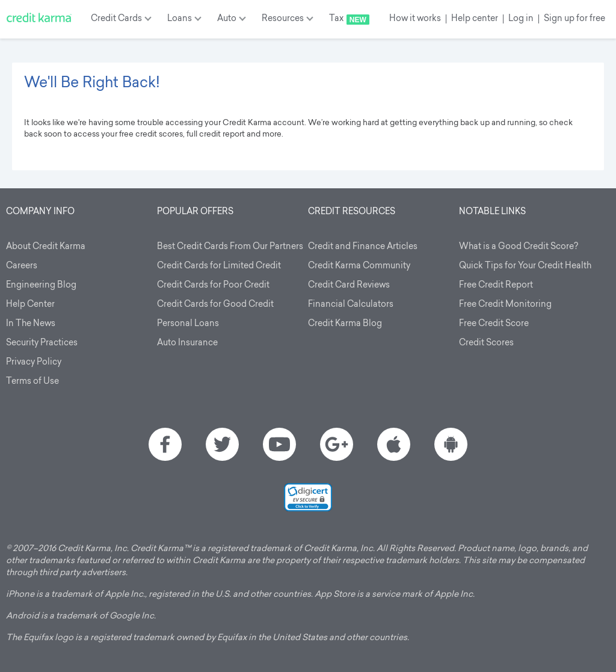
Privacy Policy (34, 362)
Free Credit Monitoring (505, 305)
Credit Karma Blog (345, 324)
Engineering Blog (41, 285)
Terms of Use (32, 382)
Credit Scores (486, 343)
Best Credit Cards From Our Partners (230, 247)
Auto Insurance (187, 343)
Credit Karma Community (359, 266)
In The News (31, 324)
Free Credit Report (496, 285)
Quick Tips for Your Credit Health (525, 266)
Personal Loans (188, 324)
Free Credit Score (494, 324)
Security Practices (42, 343)
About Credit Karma (46, 247)
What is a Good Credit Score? (519, 247)
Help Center (30, 305)
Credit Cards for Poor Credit (213, 285)
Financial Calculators (351, 305)
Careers (22, 266)
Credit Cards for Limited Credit (219, 266)
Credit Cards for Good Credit (215, 305)
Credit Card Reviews (349, 285)
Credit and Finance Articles (363, 247)
